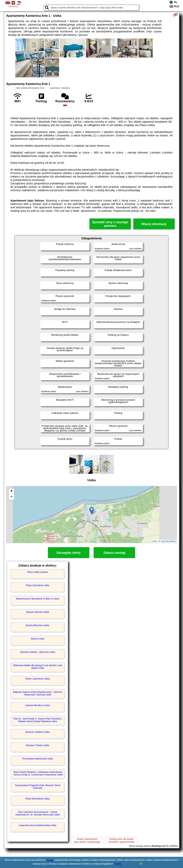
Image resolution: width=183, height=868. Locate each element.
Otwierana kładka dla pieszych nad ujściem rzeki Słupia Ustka (38, 667)
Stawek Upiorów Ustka (38, 612)
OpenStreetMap (168, 541)
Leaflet (154, 541)
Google (50, 860)
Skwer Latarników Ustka (38, 679)
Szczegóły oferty (69, 553)
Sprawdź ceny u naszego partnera (110, 224)
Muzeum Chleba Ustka (38, 745)
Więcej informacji (154, 224)
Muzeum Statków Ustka (38, 732)
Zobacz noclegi (114, 553)
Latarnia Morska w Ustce (38, 705)
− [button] (12, 497)
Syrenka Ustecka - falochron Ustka (38, 652)
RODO (118, 864)
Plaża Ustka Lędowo (38, 572)
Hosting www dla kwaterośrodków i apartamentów (121, 840)
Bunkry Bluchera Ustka (38, 625)
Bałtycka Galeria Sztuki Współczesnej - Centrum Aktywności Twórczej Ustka (37, 693)
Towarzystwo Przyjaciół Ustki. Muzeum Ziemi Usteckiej (38, 787)
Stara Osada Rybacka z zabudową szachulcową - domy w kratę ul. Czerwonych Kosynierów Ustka (37, 773)
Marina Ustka (38, 639)
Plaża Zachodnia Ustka (38, 585)
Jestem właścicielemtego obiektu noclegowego (87, 840)
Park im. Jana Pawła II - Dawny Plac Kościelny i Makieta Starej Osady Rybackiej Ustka (38, 720)
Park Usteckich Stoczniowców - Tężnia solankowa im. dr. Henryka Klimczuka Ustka (38, 813)
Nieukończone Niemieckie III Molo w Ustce (38, 599)
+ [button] (12, 491)
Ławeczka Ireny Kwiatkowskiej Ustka (38, 825)
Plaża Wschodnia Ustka (38, 799)
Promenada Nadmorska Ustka (38, 759)
